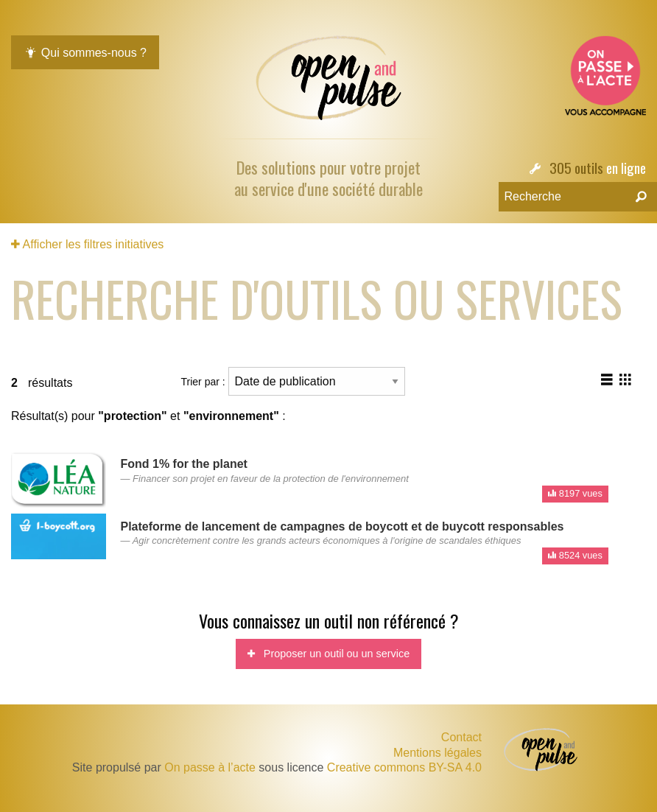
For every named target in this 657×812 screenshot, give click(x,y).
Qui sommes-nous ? (85, 53)
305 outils (576, 168)
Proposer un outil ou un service (328, 654)
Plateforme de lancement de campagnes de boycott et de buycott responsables (342, 526)
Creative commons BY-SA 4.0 (404, 767)
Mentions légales (438, 753)
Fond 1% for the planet (183, 464)
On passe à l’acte (210, 767)
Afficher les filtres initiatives (87, 244)
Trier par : (294, 381)
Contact (461, 737)
